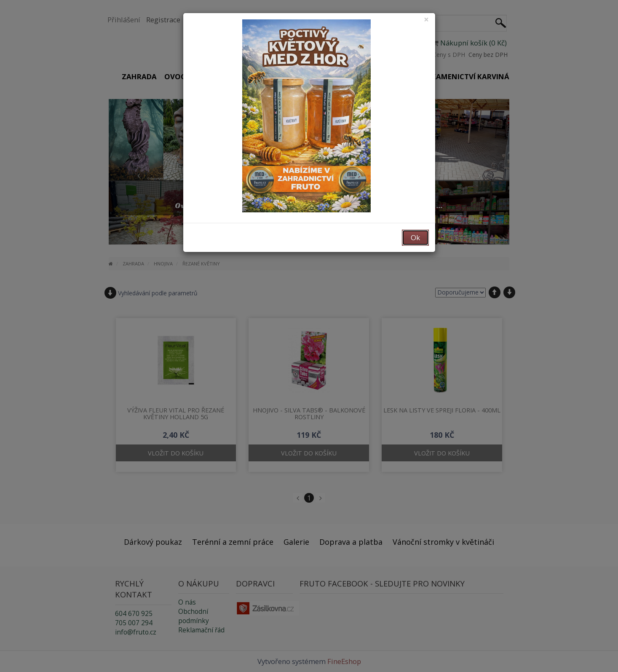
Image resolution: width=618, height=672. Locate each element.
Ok (415, 237)
